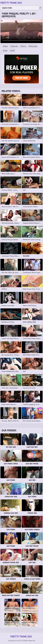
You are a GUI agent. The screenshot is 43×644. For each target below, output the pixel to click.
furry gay (34, 46)
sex (6, 51)
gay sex (15, 46)
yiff (13, 51)
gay (6, 46)
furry (24, 46)
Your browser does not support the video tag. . (21, 31)
